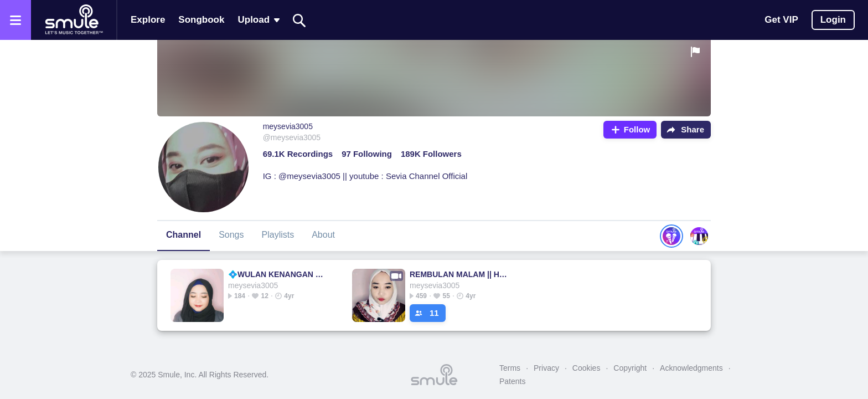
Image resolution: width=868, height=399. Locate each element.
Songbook (201, 20)
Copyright (630, 368)
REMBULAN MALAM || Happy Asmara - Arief (460, 274)
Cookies (587, 368)
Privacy (546, 368)
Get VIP (781, 20)
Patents (512, 381)
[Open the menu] (15, 20)
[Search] (299, 20)
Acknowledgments (691, 368)
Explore (148, 20)
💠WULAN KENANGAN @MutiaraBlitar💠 (279, 274)
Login (833, 20)
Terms (510, 368)
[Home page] (74, 20)
